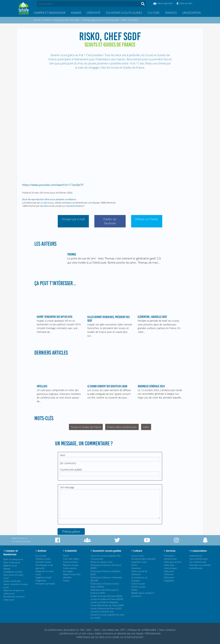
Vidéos (134, 590)
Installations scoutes (13, 572)
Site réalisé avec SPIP (114, 630)
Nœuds (7, 569)
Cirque (66, 581)
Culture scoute (138, 584)
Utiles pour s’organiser (169, 579)
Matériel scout (10, 566)
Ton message (67, 487)
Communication (70, 562)
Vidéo (146, 427)
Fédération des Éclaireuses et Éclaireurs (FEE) (104, 591)
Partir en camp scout (13, 559)
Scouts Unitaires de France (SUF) (106, 608)
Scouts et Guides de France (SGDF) (107, 599)
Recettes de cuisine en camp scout (14, 598)
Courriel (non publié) (71, 470)
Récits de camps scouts (102, 562)
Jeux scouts (41, 556)
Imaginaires (41, 581)
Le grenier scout (139, 562)
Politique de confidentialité (142, 630)
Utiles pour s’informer (169, 573)
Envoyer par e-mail (73, 219)
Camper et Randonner (50, 13)
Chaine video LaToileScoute (122, 427)
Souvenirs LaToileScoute (102, 612)
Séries (134, 565)
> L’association (198, 551)
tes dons (44, 206)
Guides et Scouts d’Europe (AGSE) (106, 596)
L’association (192, 13)
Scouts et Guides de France (86, 427)
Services (171, 13)
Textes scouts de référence (139, 573)
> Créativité (70, 551)
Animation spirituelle (45, 584)
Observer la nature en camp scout (14, 592)
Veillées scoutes (43, 559)
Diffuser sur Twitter (147, 219)
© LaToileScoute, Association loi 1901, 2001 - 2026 (72, 630)
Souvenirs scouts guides (124, 13)
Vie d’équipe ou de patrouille (44, 567)
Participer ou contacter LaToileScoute (200, 567)
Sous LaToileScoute (199, 559)
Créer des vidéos (71, 559)
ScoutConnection (75, 206)
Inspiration (136, 568)
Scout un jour (138, 556)
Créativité (93, 13)
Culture (154, 13)
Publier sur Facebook (110, 221)
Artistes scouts (138, 587)
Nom (63, 455)
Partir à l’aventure (12, 562)
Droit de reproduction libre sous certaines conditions (49, 199)
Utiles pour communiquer (170, 567)
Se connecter (68, 463)
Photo (66, 556)
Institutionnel (196, 556)
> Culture (137, 551)
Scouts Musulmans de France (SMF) (107, 605)
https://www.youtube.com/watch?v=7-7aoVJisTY (53, 185)
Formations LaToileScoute (170, 557)
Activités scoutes (43, 562)
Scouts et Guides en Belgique (104, 602)
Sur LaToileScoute (198, 562)
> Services (170, 551)
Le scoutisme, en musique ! (139, 579)
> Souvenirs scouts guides (106, 551)
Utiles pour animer (173, 562)
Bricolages (68, 571)
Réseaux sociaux (71, 565)
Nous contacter (167, 630)
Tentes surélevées (12, 581)
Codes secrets (70, 568)
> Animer (41, 551)
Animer (76, 13)
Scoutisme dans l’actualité (143, 559)
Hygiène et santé (43, 577)
